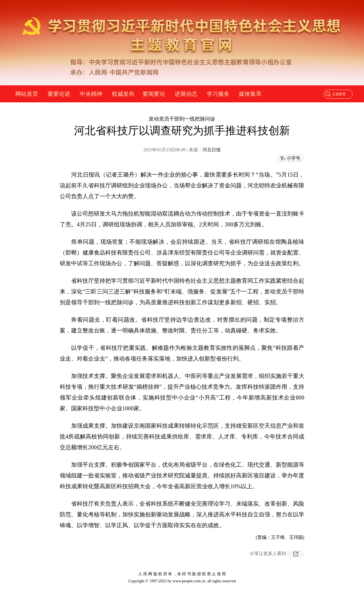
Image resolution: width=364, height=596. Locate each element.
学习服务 (218, 94)
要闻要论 (154, 94)
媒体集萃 (250, 94)
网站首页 (27, 94)
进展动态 (186, 94)
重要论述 (59, 94)
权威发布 (123, 94)
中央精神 (91, 94)
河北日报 (212, 150)
